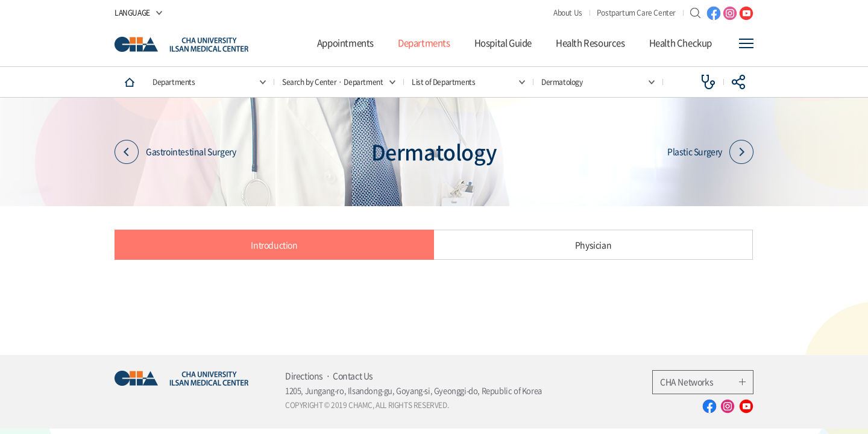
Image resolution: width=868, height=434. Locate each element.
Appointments (345, 43)
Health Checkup (681, 43)
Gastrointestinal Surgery (175, 152)
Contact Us (353, 376)
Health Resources (590, 43)
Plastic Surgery (710, 152)
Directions (304, 376)
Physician (593, 245)
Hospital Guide (503, 43)
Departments (424, 43)
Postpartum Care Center (636, 13)
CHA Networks (703, 382)
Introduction (274, 245)
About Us (568, 13)
